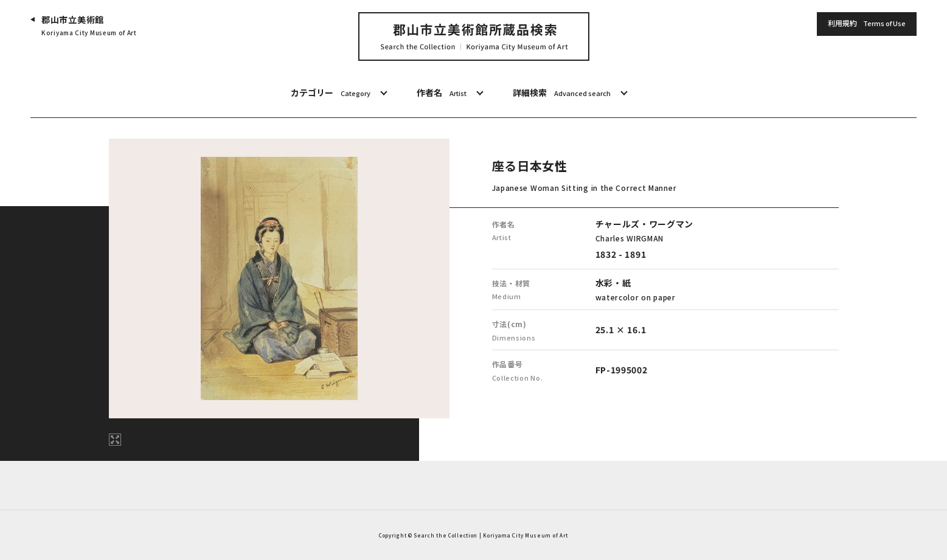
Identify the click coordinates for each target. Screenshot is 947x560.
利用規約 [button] (867, 24)
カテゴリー (331, 93)
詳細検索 (562, 93)
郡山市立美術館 (89, 26)
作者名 (442, 93)
